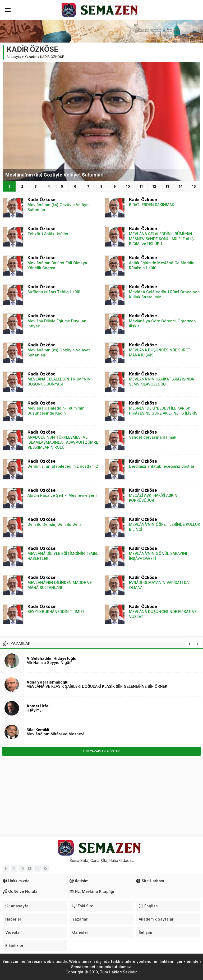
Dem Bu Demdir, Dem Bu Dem (54, 524)
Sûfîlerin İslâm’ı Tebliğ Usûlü (54, 292)
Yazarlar (31, 57)
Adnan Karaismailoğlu (47, 682)
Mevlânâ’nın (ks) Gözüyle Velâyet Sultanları (54, 175)
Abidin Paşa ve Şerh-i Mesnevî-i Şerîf (62, 495)
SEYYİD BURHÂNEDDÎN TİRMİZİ (56, 612)
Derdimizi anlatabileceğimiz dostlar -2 (63, 466)
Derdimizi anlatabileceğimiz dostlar (162, 466)
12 (154, 186)
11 (141, 186)
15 (194, 186)
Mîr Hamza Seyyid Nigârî (49, 663)
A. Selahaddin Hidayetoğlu (51, 658)
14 (181, 186)
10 (128, 186)
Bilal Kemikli (38, 730)
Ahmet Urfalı (38, 706)
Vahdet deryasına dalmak (153, 437)
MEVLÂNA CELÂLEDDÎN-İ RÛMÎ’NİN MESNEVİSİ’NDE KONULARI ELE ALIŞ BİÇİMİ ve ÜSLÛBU (161, 239)
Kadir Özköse (41, 199)
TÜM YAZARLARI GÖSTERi (101, 751)
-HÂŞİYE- (35, 710)
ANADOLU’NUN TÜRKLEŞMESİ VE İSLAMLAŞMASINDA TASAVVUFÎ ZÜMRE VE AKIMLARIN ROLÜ (63, 442)
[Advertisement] (101, 797)
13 (167, 186)
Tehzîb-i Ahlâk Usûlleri (49, 234)
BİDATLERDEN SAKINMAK (152, 205)
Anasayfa (14, 57)
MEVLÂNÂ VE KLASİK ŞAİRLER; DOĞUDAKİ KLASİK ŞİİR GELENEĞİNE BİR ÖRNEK (97, 686)
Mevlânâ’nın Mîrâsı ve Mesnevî (55, 734)
